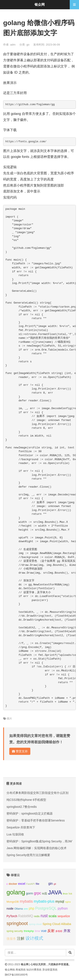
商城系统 (21, 970)
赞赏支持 (20, 751)
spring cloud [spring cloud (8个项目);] (35, 924)
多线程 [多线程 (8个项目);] (59, 931)
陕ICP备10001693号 (16, 975)
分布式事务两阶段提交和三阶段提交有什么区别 (37, 793)
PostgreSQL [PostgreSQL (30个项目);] (46, 908)
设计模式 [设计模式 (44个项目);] (34, 938)
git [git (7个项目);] (55, 884)
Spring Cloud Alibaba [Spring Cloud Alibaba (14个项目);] (57, 924)
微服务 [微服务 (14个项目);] (11, 939)
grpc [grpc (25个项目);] (37, 893)
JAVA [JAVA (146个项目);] (55, 892)
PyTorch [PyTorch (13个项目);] (12, 916)
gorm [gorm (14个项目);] (30, 893)
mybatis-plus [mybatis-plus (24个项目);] (44, 901)
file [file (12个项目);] (37, 884)
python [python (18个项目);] (63, 908)
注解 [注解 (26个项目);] (21, 938)
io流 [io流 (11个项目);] (45, 893)
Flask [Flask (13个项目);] (44, 884)
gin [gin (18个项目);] (50, 884)
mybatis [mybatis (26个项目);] (26, 901)
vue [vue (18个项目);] (44, 931)
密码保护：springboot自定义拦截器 (30, 813)
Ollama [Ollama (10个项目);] (19, 909)
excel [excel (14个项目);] (22, 884)
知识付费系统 (34, 970)
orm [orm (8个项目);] (26, 909)
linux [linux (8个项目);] (65, 894)
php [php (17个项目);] (32, 908)
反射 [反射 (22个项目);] (51, 931)
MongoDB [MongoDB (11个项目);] (13, 902)
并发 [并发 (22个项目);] (67, 931)
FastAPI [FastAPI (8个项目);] (31, 884)
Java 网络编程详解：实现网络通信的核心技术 (37, 848)
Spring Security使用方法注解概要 (28, 855)
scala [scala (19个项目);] (52, 916)
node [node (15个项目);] (10, 909)
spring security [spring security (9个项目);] (15, 931)
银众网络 (10, 970)
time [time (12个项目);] (37, 931)
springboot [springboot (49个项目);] (17, 923)
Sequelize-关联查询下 (21, 827)
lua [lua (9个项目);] (70, 894)
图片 (9, 719)
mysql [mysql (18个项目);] (60, 901)
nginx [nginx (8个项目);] (68, 902)
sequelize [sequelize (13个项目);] (64, 916)
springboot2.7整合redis (22, 807)
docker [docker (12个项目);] (13, 884)
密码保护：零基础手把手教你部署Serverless (36, 820)
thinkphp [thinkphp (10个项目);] (29, 931)
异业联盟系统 (50, 970)
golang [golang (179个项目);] (16, 892)
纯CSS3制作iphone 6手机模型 (26, 800)
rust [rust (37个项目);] (44, 916)
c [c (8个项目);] (7, 884)
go (28, 45)
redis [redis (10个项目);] (37, 916)
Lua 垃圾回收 (15, 834)
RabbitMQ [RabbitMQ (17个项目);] (25, 916)
